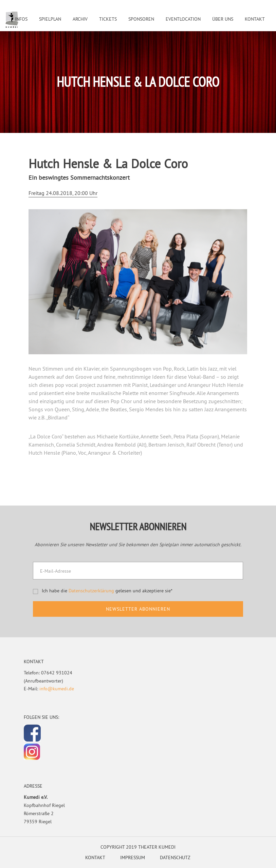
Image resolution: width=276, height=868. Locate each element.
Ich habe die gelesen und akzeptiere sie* (107, 591)
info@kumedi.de (57, 689)
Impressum (133, 857)
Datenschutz (175, 857)
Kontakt (95, 857)
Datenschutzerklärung (91, 591)
